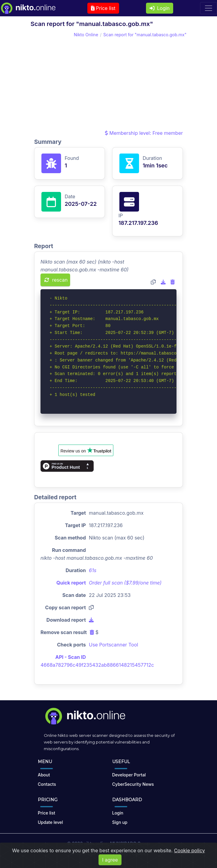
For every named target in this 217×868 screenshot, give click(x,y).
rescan (56, 280)
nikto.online (96, 843)
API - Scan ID (71, 657)
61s (93, 570)
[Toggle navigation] (209, 8)
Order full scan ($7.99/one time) (125, 583)
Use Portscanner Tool (113, 645)
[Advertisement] (108, 84)
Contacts (47, 784)
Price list (103, 8)
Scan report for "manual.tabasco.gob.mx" (145, 35)
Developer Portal (129, 775)
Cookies (140, 854)
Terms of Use (82, 854)
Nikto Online (86, 35)
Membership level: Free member (144, 133)
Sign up (120, 822)
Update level (50, 822)
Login (160, 8)
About (44, 775)
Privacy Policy (114, 854)
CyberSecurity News (133, 784)
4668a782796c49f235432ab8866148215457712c (97, 665)
